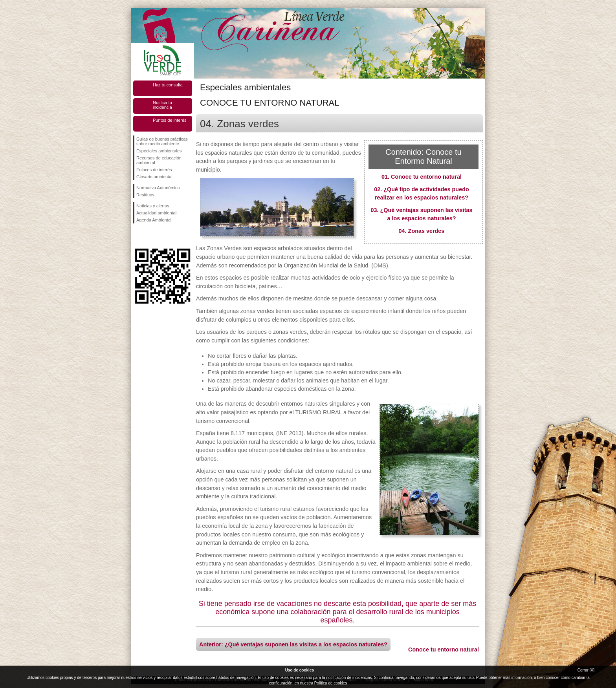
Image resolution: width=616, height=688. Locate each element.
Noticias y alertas (153, 206)
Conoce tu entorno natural (444, 650)
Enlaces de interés (154, 170)
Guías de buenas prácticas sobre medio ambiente (162, 141)
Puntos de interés (170, 120)
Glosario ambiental (154, 177)
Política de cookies (331, 683)
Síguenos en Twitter (151, 236)
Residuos (145, 195)
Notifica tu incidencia (162, 105)
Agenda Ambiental (154, 220)
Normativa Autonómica (158, 188)
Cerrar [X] (586, 670)
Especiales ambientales (159, 151)
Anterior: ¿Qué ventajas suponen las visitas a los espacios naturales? (293, 644)
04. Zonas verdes (422, 231)
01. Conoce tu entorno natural (422, 177)
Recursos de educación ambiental (159, 160)
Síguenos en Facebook (138, 236)
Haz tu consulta (168, 85)
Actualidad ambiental (156, 213)
